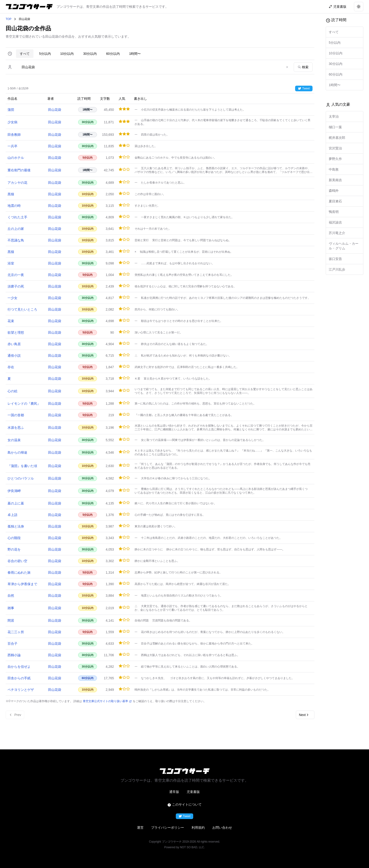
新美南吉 (335, 180)
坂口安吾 (335, 259)
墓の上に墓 (16, 503)
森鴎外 (334, 191)
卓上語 (12, 515)
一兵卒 (12, 146)
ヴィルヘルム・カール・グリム (344, 246)
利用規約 (198, 828)
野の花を (14, 549)
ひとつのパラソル (21, 478)
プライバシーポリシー (168, 828)
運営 (140, 828)
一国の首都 (16, 415)
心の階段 (14, 538)
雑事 (11, 608)
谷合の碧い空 (17, 561)
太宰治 (334, 116)
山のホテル (16, 158)
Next (304, 715)
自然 (11, 596)
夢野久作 (335, 159)
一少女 (12, 298)
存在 (11, 367)
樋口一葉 (335, 127)
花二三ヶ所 (16, 632)
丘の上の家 (16, 229)
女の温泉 (14, 440)
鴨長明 (334, 212)
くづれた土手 (17, 217)
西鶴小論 (14, 655)
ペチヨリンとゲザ (21, 690)
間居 (11, 620)
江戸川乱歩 (337, 269)
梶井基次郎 (337, 138)
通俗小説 (14, 356)
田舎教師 (14, 135)
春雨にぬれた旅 (19, 572)
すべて (25, 54)
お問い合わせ (222, 828)
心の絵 (12, 391)
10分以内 (67, 54)
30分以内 (90, 54)
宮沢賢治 (335, 148)
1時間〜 (135, 54)
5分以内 (45, 54)
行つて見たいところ (22, 309)
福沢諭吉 (335, 222)
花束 (11, 321)
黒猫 (11, 194)
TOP (8, 19)
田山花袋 (55, 110)
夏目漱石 (335, 201)
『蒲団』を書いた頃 (22, 466)
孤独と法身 (16, 526)
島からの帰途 (17, 452)
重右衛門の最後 (19, 170)
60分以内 (113, 54)
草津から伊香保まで (22, 584)
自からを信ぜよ (19, 667)
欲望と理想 (16, 332)
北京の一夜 (16, 275)
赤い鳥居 (14, 344)
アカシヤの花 (17, 183)
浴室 (11, 263)
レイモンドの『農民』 (24, 404)
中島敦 (334, 169)
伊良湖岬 (14, 491)
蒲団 (11, 110)
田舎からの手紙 (19, 678)
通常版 (174, 792)
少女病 (12, 122)
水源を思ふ (16, 428)
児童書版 (193, 792)
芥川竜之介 (337, 233)
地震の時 (14, 206)
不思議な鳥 (16, 240)
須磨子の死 (16, 286)
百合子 (12, 644)
